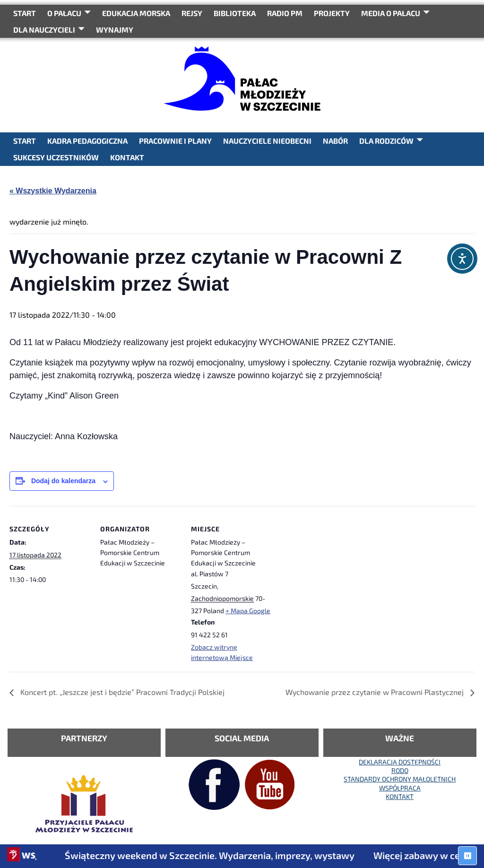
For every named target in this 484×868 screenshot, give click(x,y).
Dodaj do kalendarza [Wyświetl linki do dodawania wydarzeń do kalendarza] (63, 481)
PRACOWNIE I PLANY (175, 141)
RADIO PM (285, 13)
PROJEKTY (332, 13)
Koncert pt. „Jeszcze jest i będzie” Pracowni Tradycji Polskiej (121, 692)
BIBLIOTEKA (235, 13)
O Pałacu (64, 13)
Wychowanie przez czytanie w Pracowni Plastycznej (376, 692)
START (25, 13)
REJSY (192, 13)
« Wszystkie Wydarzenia (53, 191)
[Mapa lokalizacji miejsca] (332, 571)
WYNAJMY (115, 30)
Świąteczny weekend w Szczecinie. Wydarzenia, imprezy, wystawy (219, 855)
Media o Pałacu (391, 13)
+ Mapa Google (248, 611)
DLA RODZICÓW (386, 141)
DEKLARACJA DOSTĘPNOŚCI (400, 762)
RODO (400, 770)
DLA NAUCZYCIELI (44, 30)
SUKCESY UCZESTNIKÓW (56, 157)
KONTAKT (127, 157)
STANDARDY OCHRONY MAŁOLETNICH (400, 779)
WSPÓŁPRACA (400, 788)
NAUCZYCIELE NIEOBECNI (267, 141)
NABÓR (335, 141)
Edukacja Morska (136, 13)
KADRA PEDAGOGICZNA (87, 141)
